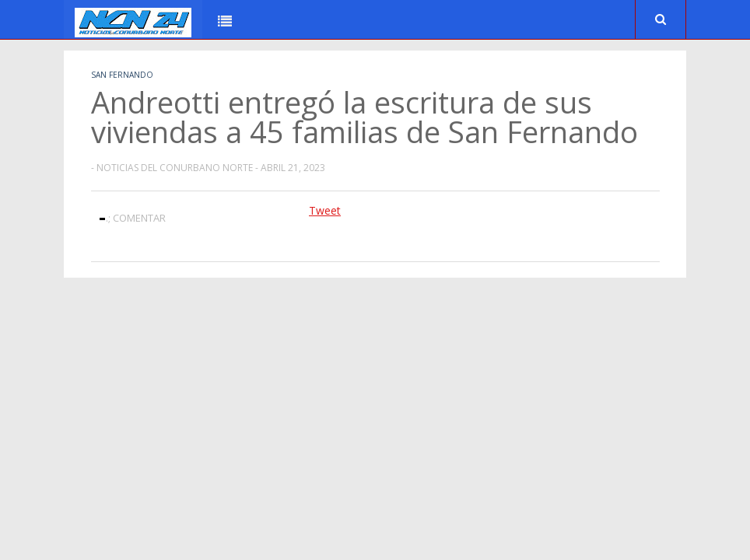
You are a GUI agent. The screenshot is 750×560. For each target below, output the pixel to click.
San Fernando (122, 75)
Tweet (325, 210)
